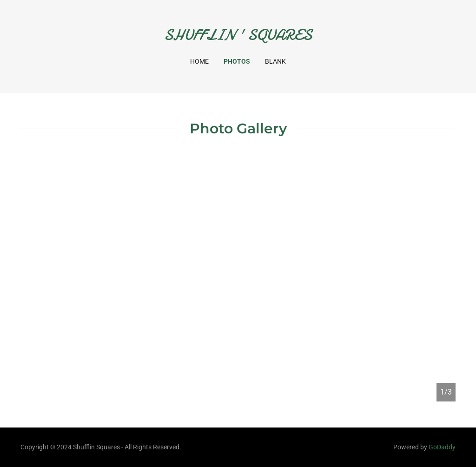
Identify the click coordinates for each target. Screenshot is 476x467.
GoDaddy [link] (442, 447)
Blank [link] (275, 61)
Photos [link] (237, 61)
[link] (238, 37)
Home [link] (199, 61)
